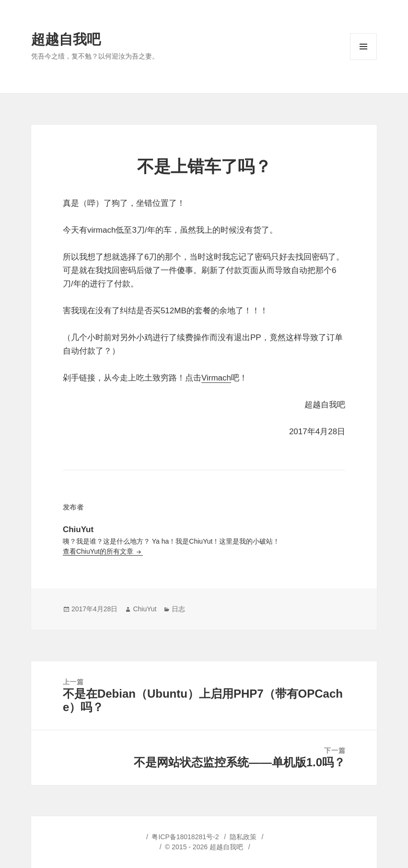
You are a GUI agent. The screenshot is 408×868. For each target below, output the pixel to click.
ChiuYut (145, 609)
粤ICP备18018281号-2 (185, 837)
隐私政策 (243, 837)
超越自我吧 (66, 39)
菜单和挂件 (363, 60)
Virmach (216, 378)
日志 (178, 609)
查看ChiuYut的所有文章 (99, 551)
